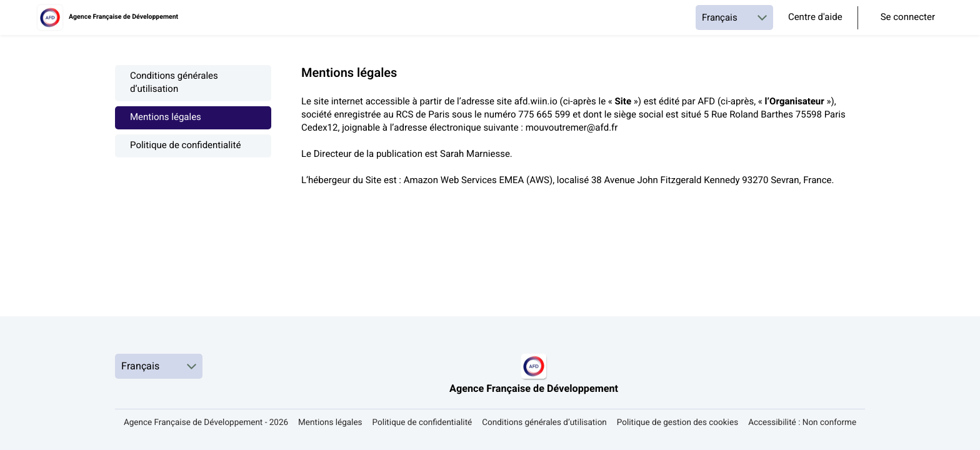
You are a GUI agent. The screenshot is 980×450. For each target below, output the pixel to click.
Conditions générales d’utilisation (174, 83)
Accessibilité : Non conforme (802, 423)
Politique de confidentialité (185, 146)
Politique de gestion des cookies (677, 423)
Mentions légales (166, 118)
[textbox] (583, 135)
